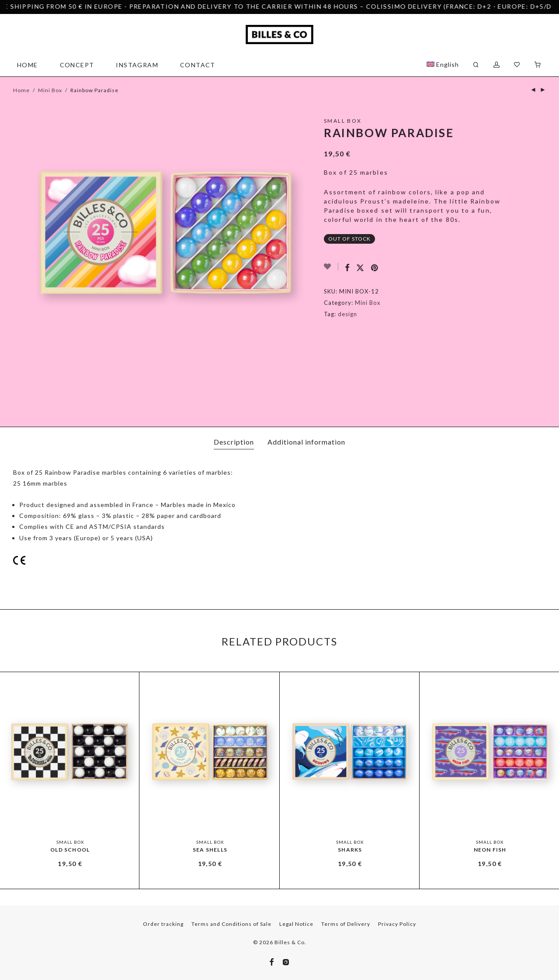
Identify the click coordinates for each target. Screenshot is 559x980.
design (347, 314)
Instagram (137, 65)
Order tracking (163, 924)
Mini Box (50, 90)
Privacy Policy (397, 924)
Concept (77, 65)
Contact (198, 65)
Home (28, 65)
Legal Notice (296, 924)
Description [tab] (234, 442)
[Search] (476, 65)
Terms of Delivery (346, 924)
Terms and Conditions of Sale (231, 924)
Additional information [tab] (306, 442)
